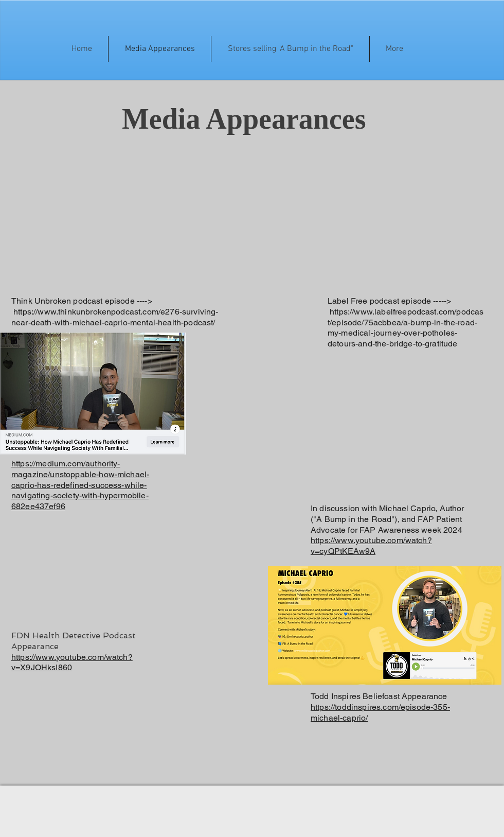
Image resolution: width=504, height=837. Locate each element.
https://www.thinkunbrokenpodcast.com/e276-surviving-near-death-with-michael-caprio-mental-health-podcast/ (115, 317)
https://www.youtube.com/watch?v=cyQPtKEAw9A (371, 546)
